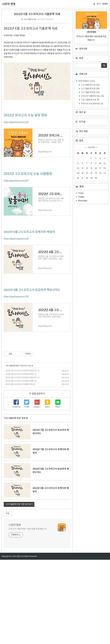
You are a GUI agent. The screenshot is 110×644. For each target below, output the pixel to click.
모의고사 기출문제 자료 (92, 96)
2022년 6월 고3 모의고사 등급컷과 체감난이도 (32, 290)
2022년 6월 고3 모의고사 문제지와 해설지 (29, 232)
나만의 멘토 (9, 4)
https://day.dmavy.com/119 (16, 239)
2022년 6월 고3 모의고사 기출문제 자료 (37, 14)
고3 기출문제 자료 (30, 19)
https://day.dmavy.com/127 (16, 181)
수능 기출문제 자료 (90, 100)
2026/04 (91, 147)
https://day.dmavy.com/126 (16, 122)
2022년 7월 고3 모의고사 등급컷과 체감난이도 (21, 371)
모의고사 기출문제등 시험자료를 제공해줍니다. (28, 571)
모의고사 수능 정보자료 (92, 104)
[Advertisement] (37, 409)
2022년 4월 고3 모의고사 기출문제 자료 (19, 384)
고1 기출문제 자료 (90, 85)
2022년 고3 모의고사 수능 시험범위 (28, 174)
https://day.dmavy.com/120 (16, 297)
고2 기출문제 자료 (90, 89)
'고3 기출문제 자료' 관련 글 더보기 (19, 546)
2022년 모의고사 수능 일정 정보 (25, 115)
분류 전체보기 (86, 81)
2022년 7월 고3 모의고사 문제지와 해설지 (20, 374)
